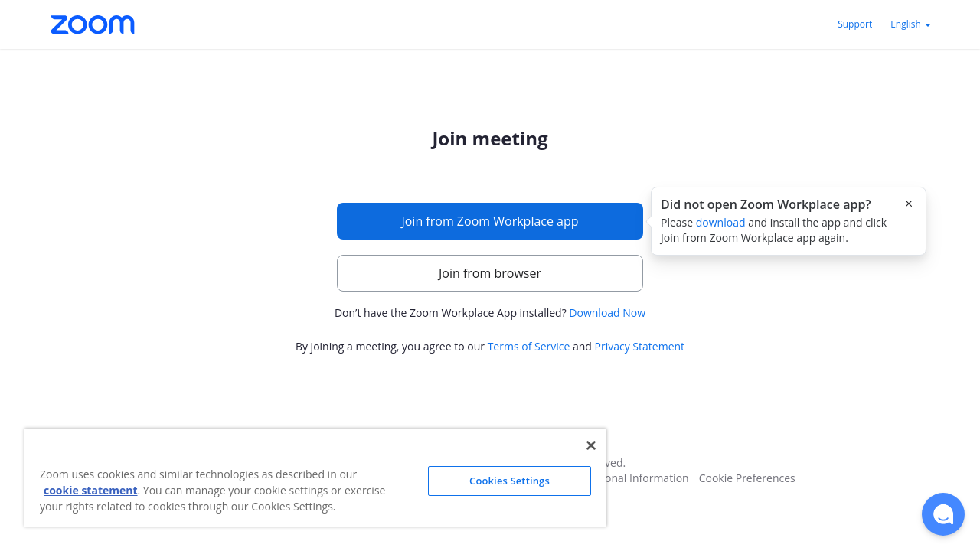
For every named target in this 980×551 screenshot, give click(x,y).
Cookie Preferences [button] (747, 478)
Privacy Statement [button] (640, 346)
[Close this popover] (909, 204)
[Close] (591, 445)
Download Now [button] (607, 313)
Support (855, 24)
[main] (490, 243)
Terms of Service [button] (529, 346)
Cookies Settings (510, 481)
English (911, 24)
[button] (943, 514)
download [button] (721, 222)
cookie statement (91, 490)
